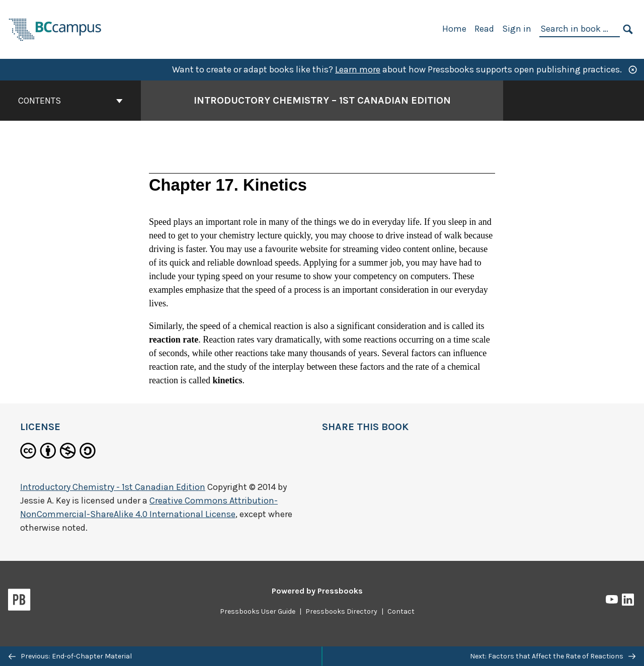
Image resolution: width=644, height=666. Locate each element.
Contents (70, 101)
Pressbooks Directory (341, 611)
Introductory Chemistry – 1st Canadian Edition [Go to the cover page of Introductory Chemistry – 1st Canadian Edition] (322, 100)
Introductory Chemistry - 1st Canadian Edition (113, 487)
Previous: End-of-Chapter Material (70, 656)
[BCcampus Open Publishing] (55, 28)
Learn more (358, 69)
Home (454, 29)
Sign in (517, 29)
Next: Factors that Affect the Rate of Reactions (553, 656)
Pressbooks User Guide (258, 611)
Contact (401, 611)
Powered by (317, 591)
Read (484, 29)
